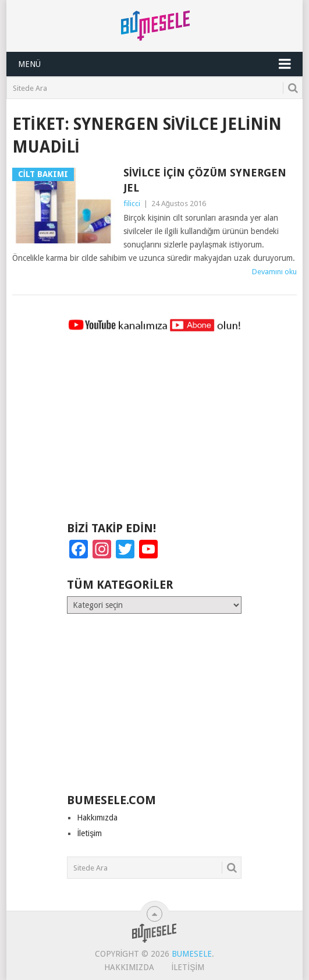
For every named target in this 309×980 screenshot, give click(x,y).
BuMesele (192, 954)
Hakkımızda (97, 818)
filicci (132, 204)
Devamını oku (274, 272)
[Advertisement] (154, 432)
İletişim (89, 833)
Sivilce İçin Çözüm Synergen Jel (205, 180)
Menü (29, 64)
